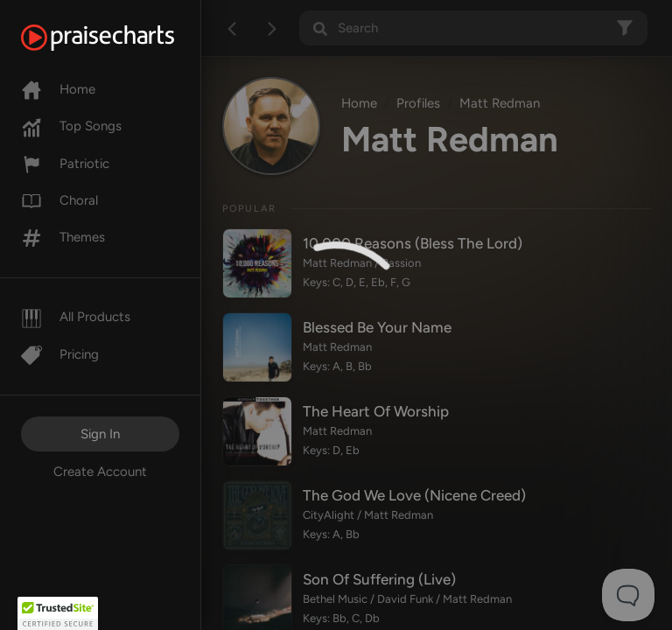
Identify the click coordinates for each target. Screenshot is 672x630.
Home (58, 89)
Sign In (100, 434)
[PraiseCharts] (119, 38)
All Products (76, 317)
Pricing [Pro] (60, 354)
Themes (63, 237)
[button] (58, 613)
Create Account (100, 472)
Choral (59, 200)
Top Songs (71, 126)
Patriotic (65, 164)
